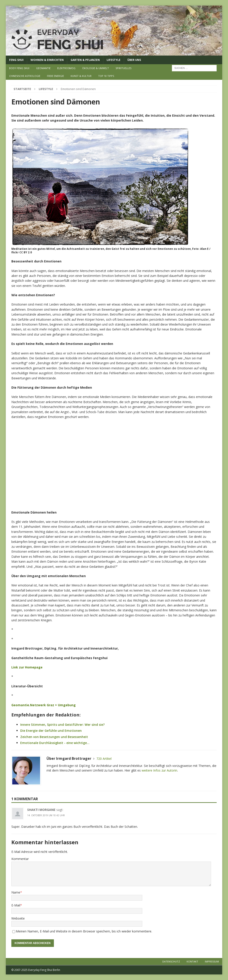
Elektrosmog (66, 68)
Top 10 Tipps (106, 76)
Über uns (134, 60)
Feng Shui (16, 60)
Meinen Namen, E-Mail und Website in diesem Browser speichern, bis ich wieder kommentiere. (84, 931)
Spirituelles (123, 68)
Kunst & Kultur (81, 76)
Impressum (212, 961)
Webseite (18, 918)
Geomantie (43, 68)
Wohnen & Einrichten (47, 60)
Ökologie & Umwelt (96, 68)
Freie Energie (55, 76)
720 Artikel (104, 759)
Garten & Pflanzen (85, 60)
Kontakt (192, 961)
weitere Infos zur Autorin (159, 770)
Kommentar (20, 859)
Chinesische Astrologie (25, 76)
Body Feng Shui (19, 68)
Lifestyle (114, 60)
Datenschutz (171, 961)
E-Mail (16, 905)
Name (16, 892)
